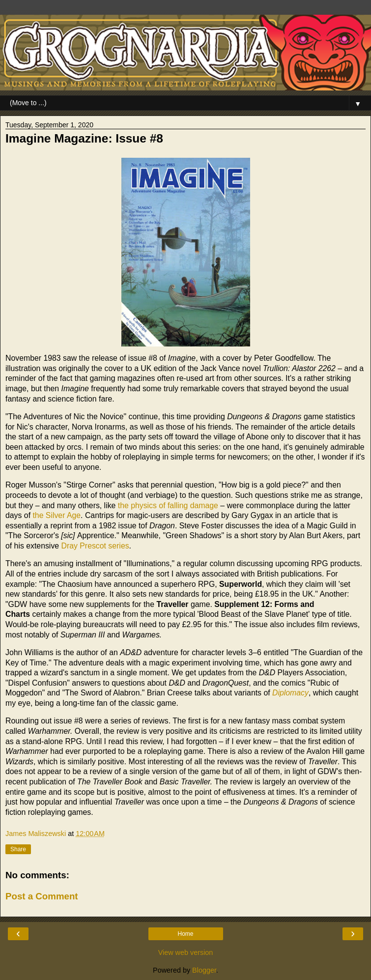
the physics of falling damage (168, 505)
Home (185, 934)
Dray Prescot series (95, 546)
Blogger (204, 970)
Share (18, 849)
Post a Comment (42, 896)
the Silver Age (57, 515)
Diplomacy (290, 693)
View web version (186, 952)
